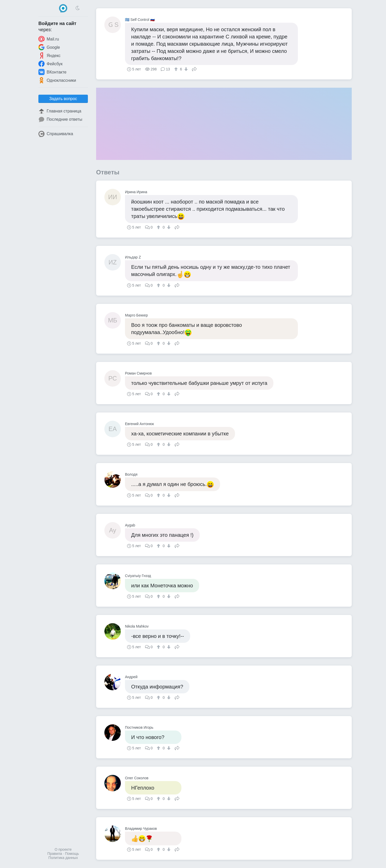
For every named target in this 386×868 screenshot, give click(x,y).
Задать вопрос (63, 99)
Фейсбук (51, 64)
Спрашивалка (56, 134)
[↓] (185, 69)
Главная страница (60, 111)
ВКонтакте (52, 72)
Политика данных (63, 858)
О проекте (63, 849)
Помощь (72, 854)
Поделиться (194, 69)
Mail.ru (49, 39)
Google (49, 47)
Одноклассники (57, 80)
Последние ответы (60, 119)
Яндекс (49, 55)
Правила (55, 854)
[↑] (177, 69)
